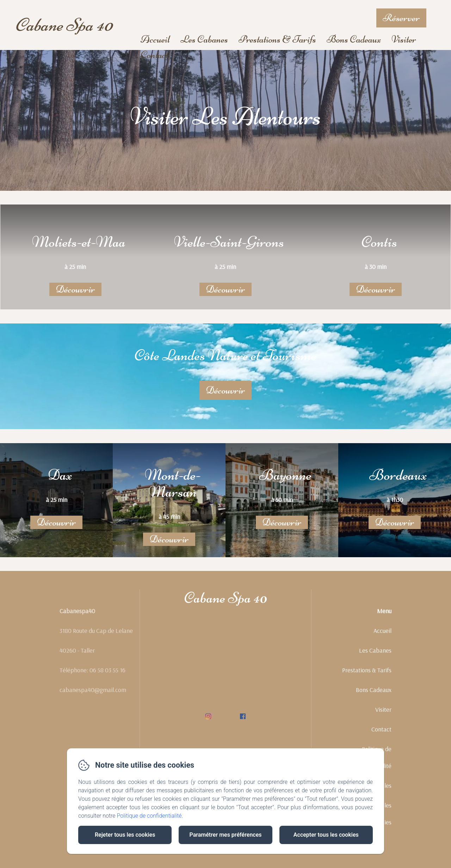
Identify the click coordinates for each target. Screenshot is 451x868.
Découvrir (75, 289)
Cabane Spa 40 (64, 25)
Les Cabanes (204, 39)
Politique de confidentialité (149, 816)
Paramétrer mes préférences (225, 835)
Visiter (404, 39)
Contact (154, 55)
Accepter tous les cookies (326, 835)
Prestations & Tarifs (277, 39)
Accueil (155, 39)
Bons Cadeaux (354, 39)
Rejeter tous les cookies (125, 835)
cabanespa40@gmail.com (93, 698)
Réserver (401, 18)
